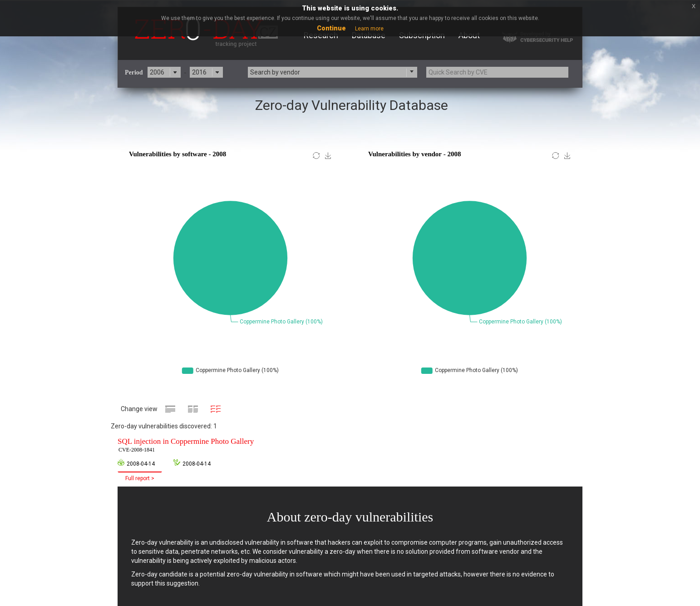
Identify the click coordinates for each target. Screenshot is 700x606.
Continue (331, 28)
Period (134, 72)
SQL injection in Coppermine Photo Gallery (186, 445)
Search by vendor (275, 72)
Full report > (140, 478)
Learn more (369, 29)
